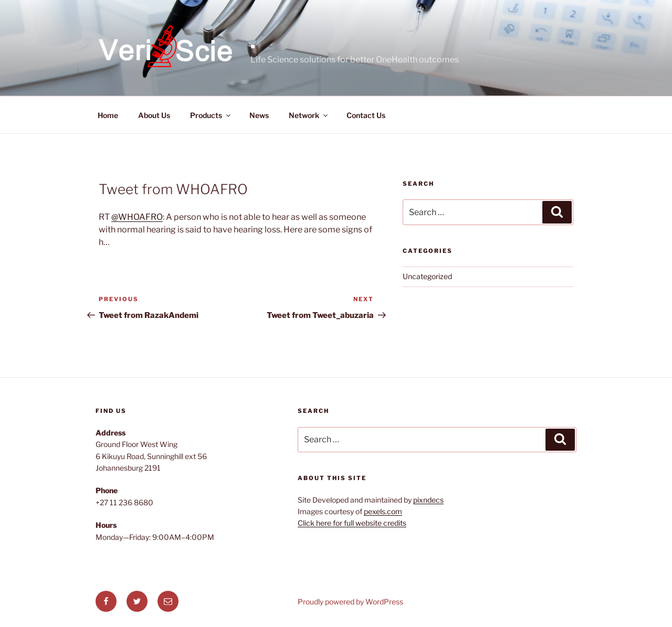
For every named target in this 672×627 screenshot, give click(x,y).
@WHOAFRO (137, 217)
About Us (154, 115)
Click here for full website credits (352, 523)
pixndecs (428, 500)
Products (211, 115)
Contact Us (366, 115)
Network (309, 115)
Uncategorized (427, 276)
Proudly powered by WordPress (350, 602)
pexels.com (383, 511)
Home (108, 115)
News (259, 115)
